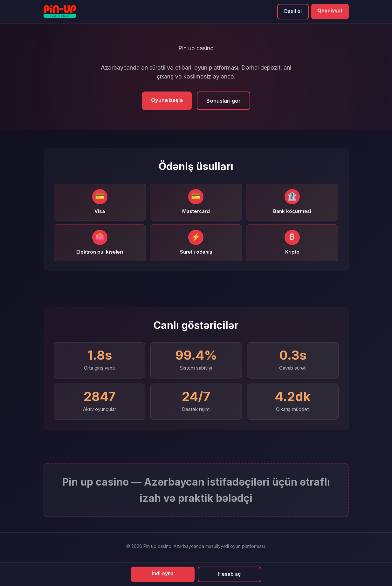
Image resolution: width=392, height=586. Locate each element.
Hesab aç (229, 574)
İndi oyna (163, 573)
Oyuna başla (166, 100)
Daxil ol (292, 11)
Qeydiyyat (330, 11)
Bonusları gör (224, 101)
